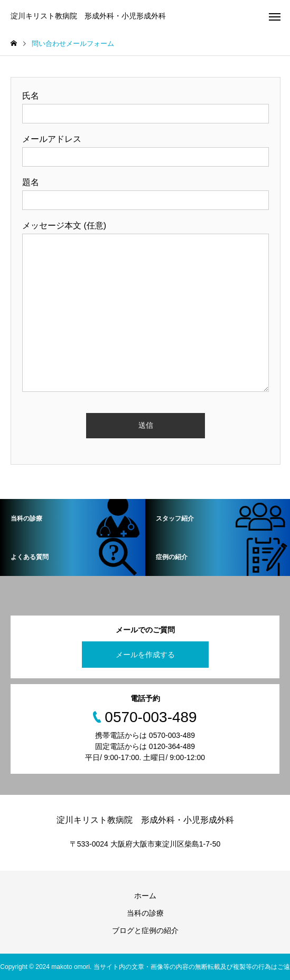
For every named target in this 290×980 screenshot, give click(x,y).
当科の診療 (145, 913)
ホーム (145, 896)
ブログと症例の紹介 (145, 930)
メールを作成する (145, 655)
